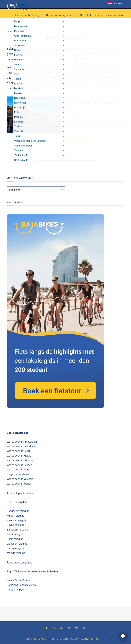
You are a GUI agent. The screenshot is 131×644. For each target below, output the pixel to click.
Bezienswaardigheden (61, 15)
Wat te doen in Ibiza (18, 470)
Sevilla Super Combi (18, 580)
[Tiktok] (84, 628)
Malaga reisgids (16, 553)
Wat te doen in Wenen (19, 484)
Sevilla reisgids (16, 525)
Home (10, 32)
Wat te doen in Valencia (20, 479)
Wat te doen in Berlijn (19, 451)
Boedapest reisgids (18, 511)
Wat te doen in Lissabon (20, 460)
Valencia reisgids (17, 520)
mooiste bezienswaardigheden (72, 83)
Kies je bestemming (29, 15)
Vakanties (115, 23)
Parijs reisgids (15, 539)
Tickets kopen (114, 15)
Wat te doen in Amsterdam (22, 442)
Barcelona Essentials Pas (21, 585)
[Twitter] (54, 628)
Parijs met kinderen (18, 474)
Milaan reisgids (16, 516)
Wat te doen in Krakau (19, 456)
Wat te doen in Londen (19, 465)
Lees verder (76, 139)
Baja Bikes (76, 112)
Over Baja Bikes (99, 639)
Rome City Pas (15, 590)
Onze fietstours (91, 15)
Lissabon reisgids (17, 544)
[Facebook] (46, 628)
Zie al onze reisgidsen (20, 562)
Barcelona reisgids (17, 530)
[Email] (77, 628)
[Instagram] (61, 628)
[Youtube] (69, 628)
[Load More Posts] (66, 157)
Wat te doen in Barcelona (21, 446)
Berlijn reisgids (15, 548)
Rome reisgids (15, 534)
